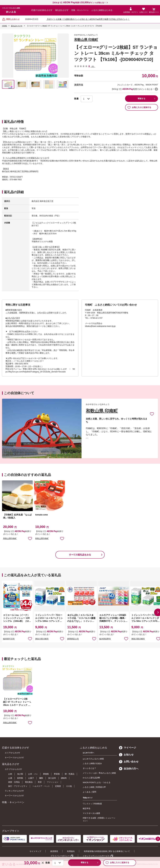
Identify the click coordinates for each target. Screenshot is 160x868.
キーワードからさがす (14, 758)
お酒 (10, 778)
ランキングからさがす (14, 791)
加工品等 (52, 778)
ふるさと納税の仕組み (92, 763)
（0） (93, 66)
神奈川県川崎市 (42, 639)
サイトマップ (35, 851)
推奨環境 (54, 851)
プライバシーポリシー (60, 856)
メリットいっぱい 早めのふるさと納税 (99, 773)
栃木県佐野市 (105, 639)
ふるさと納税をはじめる (102, 10)
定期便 (58, 786)
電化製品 (29, 782)
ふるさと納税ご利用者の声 (94, 787)
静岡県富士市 (73, 639)
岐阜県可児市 (9, 639)
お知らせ (126, 755)
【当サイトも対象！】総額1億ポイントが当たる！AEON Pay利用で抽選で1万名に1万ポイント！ (88, 19)
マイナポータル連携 (91, 813)
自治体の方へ (129, 769)
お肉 (10, 774)
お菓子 (31, 778)
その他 (69, 786)
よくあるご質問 (89, 792)
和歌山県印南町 (10, 538)
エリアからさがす (12, 753)
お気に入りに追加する (139, 107)
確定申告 (87, 808)
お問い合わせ (129, 762)
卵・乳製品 (70, 774)
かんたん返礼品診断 (91, 778)
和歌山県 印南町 (86, 40)
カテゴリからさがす (13, 769)
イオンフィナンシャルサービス (96, 856)
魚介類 (20, 774)
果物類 (46, 774)
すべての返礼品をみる (80, 555)
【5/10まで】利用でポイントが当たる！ (79, 3)
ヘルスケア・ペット (41, 786)
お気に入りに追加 (152, 414)
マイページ (128, 748)
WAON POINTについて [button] (156, 89)
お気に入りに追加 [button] (30, 538)
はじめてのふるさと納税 (93, 759)
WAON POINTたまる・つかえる (97, 782)
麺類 (41, 778)
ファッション (53, 782)
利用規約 (71, 851)
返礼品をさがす (62, 10)
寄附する (142, 99)
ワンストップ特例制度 (92, 804)
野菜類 (57, 774)
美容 (40, 782)
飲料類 (20, 778)
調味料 (64, 778)
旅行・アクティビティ (18, 786)
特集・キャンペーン (80, 10)
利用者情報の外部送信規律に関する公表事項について (107, 851)
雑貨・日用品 (14, 782)
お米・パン (33, 774)
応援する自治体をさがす (42, 10)
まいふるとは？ (89, 768)
